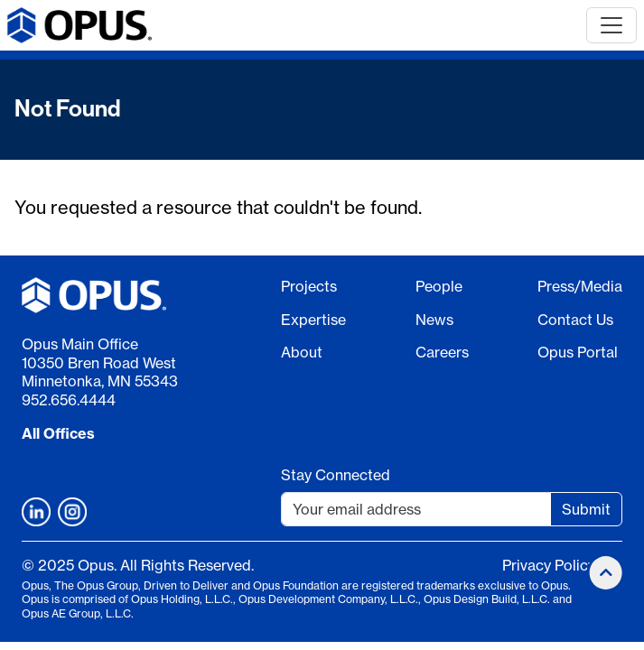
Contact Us (575, 320)
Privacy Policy (549, 565)
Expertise (313, 320)
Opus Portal (578, 352)
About (302, 352)
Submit (586, 509)
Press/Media (580, 286)
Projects (309, 286)
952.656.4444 (69, 400)
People (439, 286)
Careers (442, 352)
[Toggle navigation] (611, 25)
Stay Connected (336, 475)
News (434, 320)
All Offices (58, 433)
